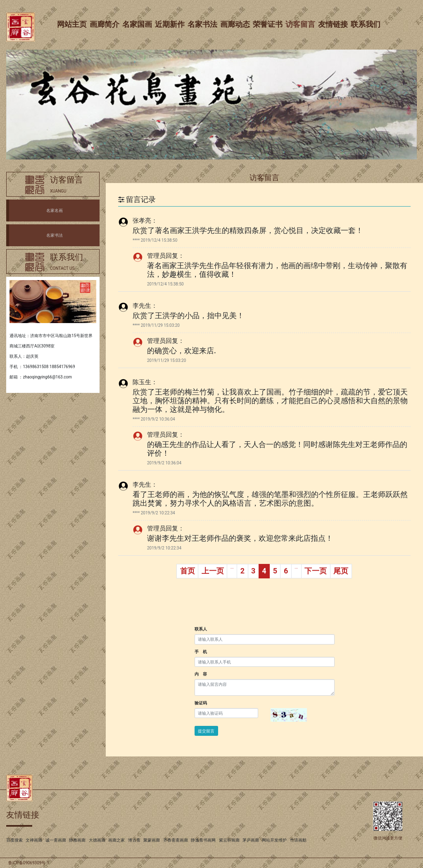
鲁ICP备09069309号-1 (29, 863)
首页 (188, 571)
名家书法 (203, 24)
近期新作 (170, 24)
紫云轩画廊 (229, 840)
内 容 (201, 674)
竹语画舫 (298, 840)
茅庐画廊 (251, 840)
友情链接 (333, 24)
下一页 (316, 571)
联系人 (201, 629)
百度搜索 (14, 840)
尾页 (341, 571)
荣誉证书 (268, 24)
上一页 (213, 571)
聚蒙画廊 (152, 840)
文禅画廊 (34, 840)
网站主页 (72, 24)
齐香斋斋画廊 (176, 840)
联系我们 (366, 24)
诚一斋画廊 (56, 840)
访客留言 (301, 24)
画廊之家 (116, 840)
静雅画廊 (77, 840)
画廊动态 (235, 24)
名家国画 (138, 24)
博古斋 (134, 840)
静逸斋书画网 (203, 840)
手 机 (201, 652)
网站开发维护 (274, 840)
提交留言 (206, 731)
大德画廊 (97, 840)
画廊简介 (105, 24)
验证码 (201, 703)
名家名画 (55, 210)
